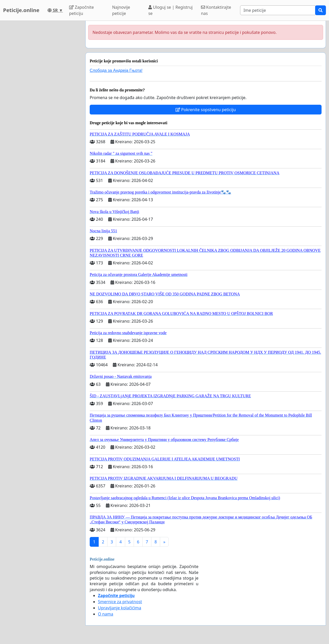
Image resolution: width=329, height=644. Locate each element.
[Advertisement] (41, 98)
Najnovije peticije (121, 10)
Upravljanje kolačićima (120, 608)
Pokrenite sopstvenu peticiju (206, 110)
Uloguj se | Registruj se (171, 10)
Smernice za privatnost (120, 602)
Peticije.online (21, 10)
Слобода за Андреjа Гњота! (116, 70)
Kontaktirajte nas (216, 10)
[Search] (278, 10)
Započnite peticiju (81, 10)
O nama (106, 614)
